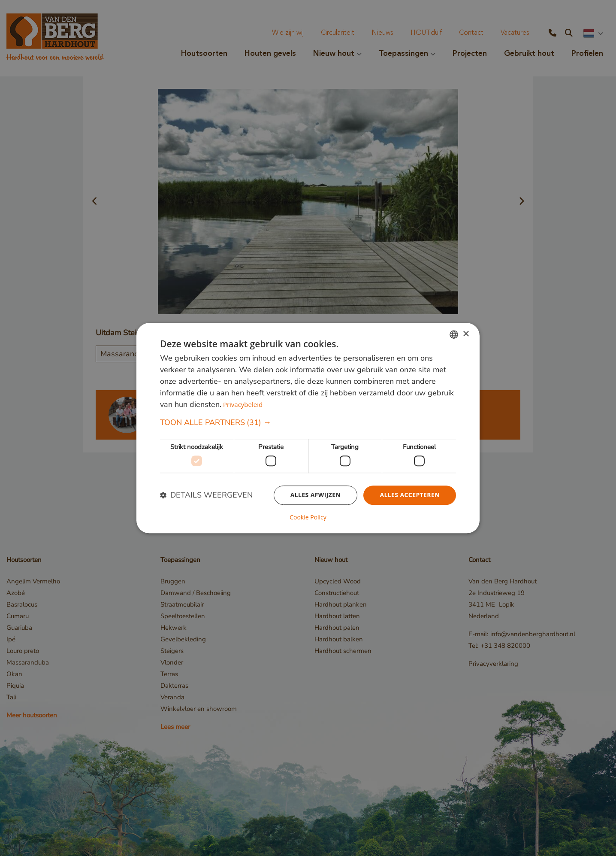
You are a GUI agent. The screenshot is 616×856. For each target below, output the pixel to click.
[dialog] (308, 428)
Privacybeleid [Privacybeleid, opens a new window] (243, 405)
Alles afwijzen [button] (316, 495)
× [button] (466, 334)
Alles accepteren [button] (410, 495)
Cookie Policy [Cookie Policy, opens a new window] (308, 517)
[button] (308, 423)
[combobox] (454, 334)
